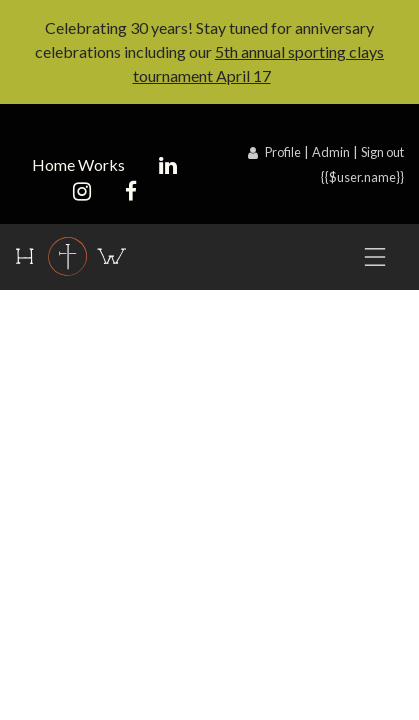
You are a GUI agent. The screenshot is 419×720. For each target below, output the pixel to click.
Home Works (78, 164)
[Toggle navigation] (375, 257)
